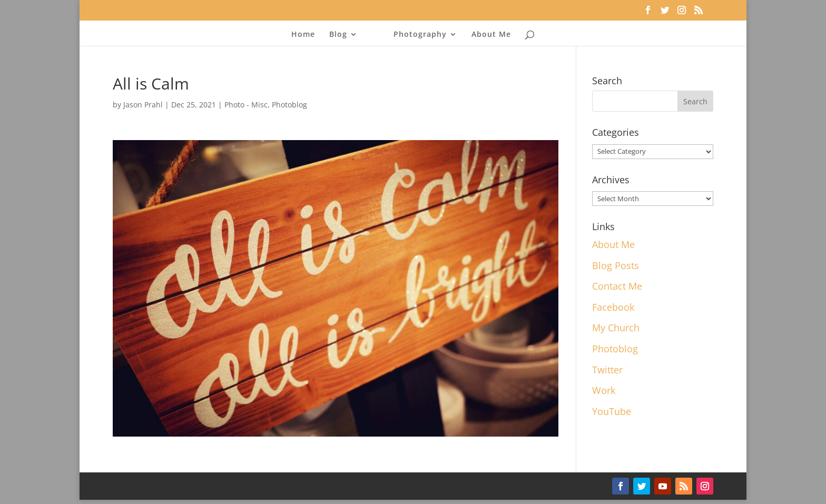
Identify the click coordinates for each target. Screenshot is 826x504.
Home (303, 35)
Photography (420, 35)
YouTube (612, 411)
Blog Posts (616, 265)
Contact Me (617, 286)
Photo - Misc (246, 105)
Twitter (607, 370)
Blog (338, 35)
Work (604, 390)
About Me (491, 35)
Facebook (613, 307)
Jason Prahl (143, 105)
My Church (616, 328)
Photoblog (289, 105)
